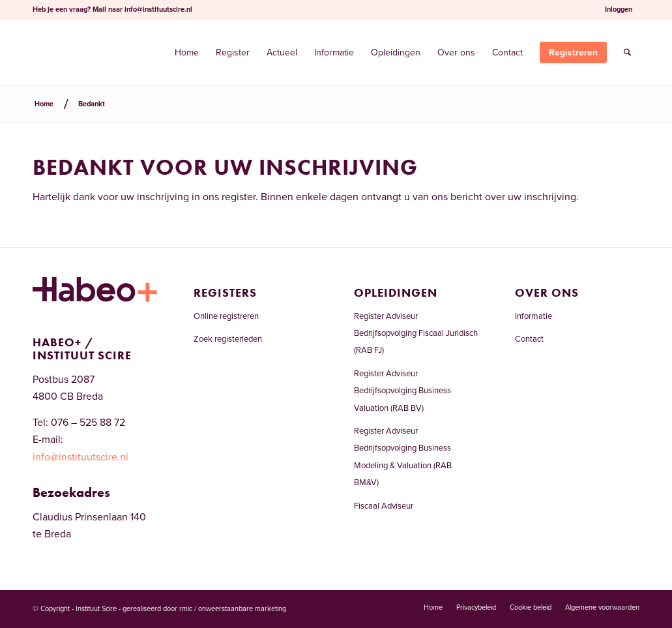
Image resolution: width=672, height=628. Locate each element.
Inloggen (619, 9)
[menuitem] (619, 10)
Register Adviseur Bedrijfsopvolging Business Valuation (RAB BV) (402, 391)
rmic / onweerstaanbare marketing (233, 609)
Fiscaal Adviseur (384, 506)
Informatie (533, 316)
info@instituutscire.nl (158, 9)
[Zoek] (627, 53)
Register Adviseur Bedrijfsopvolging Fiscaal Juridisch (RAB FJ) (416, 334)
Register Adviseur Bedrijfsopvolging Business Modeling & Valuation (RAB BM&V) (403, 457)
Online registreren (226, 316)
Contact (529, 339)
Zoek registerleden (228, 339)
